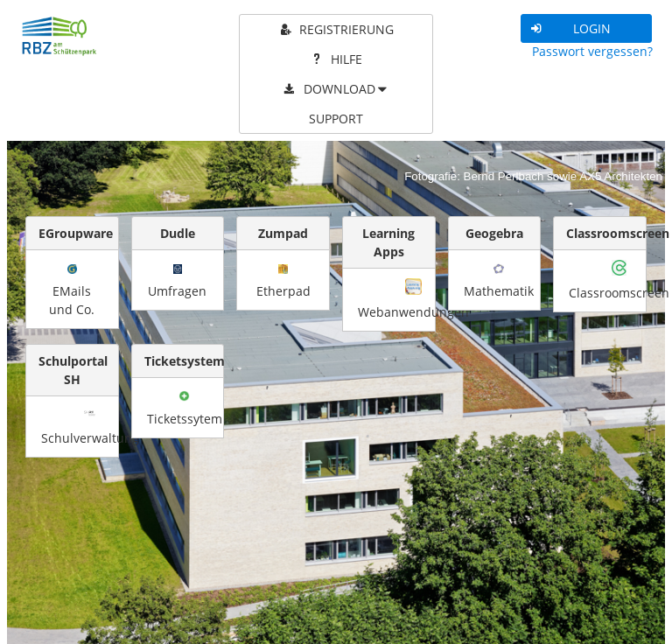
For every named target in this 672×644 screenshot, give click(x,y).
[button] (586, 28)
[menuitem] (336, 30)
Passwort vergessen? (592, 51)
